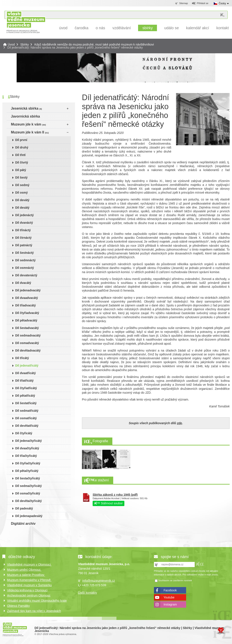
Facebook (170, 590)
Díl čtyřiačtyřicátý (28, 463)
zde (179, 423)
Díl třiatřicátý (24, 381)
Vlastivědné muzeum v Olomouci (29, 564)
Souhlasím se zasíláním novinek (175, 581)
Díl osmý (21, 193)
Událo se (172, 28)
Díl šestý (21, 177)
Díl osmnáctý (25, 268)
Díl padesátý (24, 508)
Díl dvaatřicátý (26, 373)
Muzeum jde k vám (28, 124)
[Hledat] (222, 15)
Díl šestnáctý (24, 253)
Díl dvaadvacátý (27, 298)
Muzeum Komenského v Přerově (29, 580)
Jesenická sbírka (26, 108)
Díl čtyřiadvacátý (27, 313)
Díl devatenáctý (26, 275)
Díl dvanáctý (24, 223)
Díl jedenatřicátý (27, 366)
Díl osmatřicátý (26, 418)
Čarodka (81, 28)
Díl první (21, 140)
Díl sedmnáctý (25, 260)
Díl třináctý (23, 230)
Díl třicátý (22, 358)
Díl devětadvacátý (28, 350)
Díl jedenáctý (24, 215)
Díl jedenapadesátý (29, 516)
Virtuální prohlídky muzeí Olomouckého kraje (37, 601)
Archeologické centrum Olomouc (29, 595)
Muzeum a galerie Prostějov (26, 575)
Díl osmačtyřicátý (28, 493)
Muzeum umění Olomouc (24, 570)
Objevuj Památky (18, 606)
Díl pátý (21, 170)
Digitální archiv (23, 524)
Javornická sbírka (25, 116)
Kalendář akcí (198, 28)
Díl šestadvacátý (27, 328)
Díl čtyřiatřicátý (26, 388)
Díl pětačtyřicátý (27, 471)
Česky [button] (222, 3)
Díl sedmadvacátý (28, 335)
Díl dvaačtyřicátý (27, 448)
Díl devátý (22, 200)
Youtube (169, 597)
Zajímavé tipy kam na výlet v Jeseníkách (34, 611)
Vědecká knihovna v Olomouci (27, 590)
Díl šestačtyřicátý (28, 478)
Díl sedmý (22, 185)
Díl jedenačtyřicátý (29, 441)
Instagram (170, 604)
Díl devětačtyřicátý (29, 501)
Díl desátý (22, 208)
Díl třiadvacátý (26, 305)
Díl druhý (22, 147)
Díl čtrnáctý (23, 238)
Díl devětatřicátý (27, 426)
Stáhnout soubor (108, 503)
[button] (200, 3)
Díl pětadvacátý (26, 320)
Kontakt (223, 28)
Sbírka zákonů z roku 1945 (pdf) (115, 495)
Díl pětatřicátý (25, 396)
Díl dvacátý (23, 283)
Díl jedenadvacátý (28, 290)
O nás (100, 28)
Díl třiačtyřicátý (26, 456)
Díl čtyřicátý (24, 433)
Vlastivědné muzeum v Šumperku (29, 585)
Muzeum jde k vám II (30, 132)
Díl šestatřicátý (26, 403)
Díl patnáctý (24, 245)
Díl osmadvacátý (27, 343)
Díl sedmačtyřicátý (29, 486)
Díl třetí (20, 155)
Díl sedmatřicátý (27, 411)
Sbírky (148, 28)
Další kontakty (87, 593)
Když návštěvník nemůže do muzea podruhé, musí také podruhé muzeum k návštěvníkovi (94, 44)
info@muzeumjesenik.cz (99, 581)
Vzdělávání (122, 28)
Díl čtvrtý (22, 162)
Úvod (26, 22)
